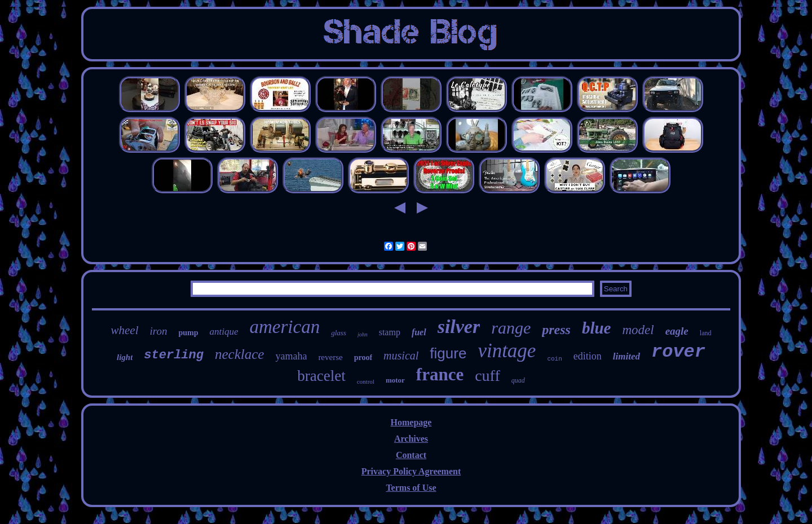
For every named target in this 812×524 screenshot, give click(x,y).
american (285, 327)
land (706, 333)
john (363, 334)
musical (401, 356)
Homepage (411, 422)
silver (459, 327)
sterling (174, 355)
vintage (507, 351)
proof (363, 358)
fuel (419, 332)
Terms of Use (411, 488)
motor (395, 380)
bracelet (321, 376)
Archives (411, 439)
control (366, 381)
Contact (411, 455)
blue (597, 328)
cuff (487, 376)
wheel (125, 330)
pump (188, 333)
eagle (677, 331)
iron (159, 331)
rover (678, 352)
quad (518, 380)
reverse (330, 357)
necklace (239, 354)
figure (448, 353)
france (440, 374)
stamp (390, 332)
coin (554, 359)
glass (339, 333)
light (125, 357)
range (511, 328)
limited (626, 356)
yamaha (291, 356)
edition (588, 356)
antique (224, 332)
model (638, 330)
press (556, 330)
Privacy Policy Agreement (411, 471)
